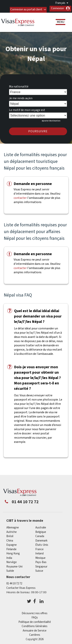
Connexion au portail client (26, 8)
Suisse (39, 570)
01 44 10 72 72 (14, 582)
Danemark (41, 539)
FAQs (35, 616)
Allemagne (13, 526)
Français (60, 3)
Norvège (12, 561)
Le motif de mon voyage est (27, 109)
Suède (10, 570)
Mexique (40, 557)
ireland (39, 552)
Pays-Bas (41, 561)
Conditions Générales (35, 625)
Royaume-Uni (14, 565)
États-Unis (42, 544)
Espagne (12, 544)
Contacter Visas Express (21, 587)
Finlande (11, 548)
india (9, 557)
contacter (20, 197)
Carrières (35, 634)
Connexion (58, 8)
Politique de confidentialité (35, 621)
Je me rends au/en (21, 97)
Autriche (12, 531)
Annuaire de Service (35, 629)
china (10, 539)
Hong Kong (13, 552)
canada (40, 535)
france (39, 548)
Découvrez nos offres (35, 612)
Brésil (10, 535)
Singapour (41, 565)
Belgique (41, 531)
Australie (41, 526)
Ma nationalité (19, 85)
